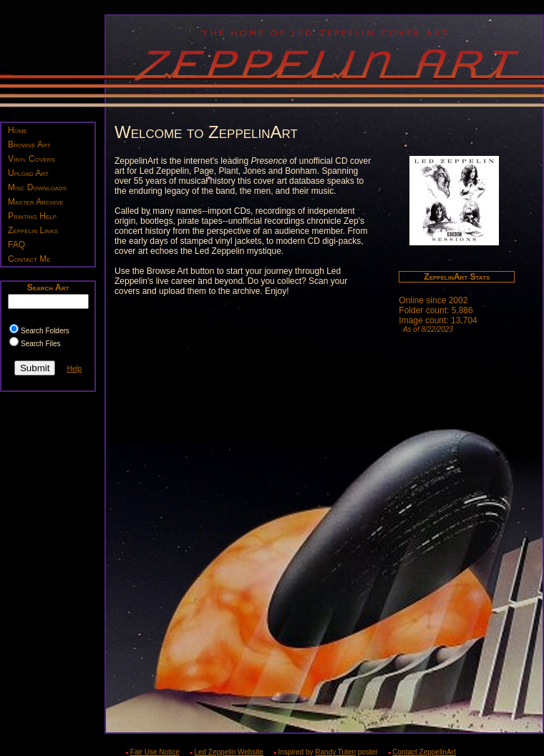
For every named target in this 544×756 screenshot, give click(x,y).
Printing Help (32, 216)
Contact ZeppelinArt (424, 752)
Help (74, 369)
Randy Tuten (335, 752)
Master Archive (36, 202)
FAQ (16, 245)
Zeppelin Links (33, 230)
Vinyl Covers (31, 159)
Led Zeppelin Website (229, 752)
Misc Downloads (37, 187)
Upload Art (28, 173)
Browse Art (29, 144)
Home (18, 130)
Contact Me (29, 259)
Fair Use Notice (155, 752)
